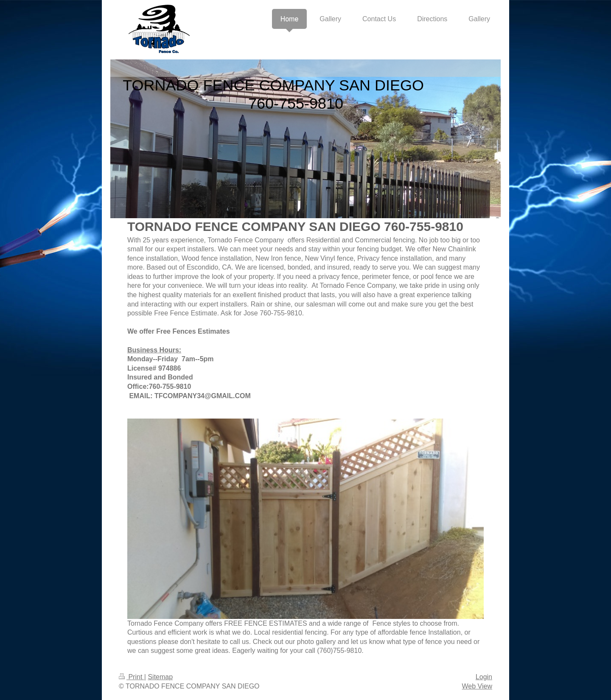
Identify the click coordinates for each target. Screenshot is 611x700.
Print (132, 677)
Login (484, 677)
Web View (477, 686)
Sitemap (160, 677)
